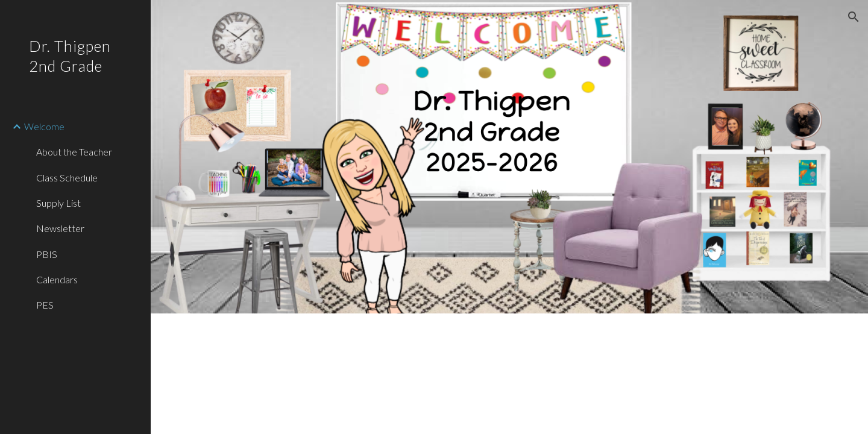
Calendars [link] (57, 279)
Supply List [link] (58, 203)
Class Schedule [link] (67, 178)
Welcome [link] (44, 126)
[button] (854, 17)
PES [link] (45, 305)
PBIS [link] (47, 254)
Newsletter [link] (60, 228)
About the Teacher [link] (74, 152)
